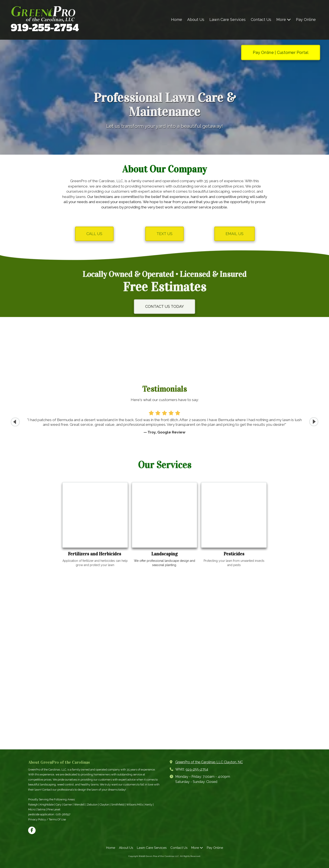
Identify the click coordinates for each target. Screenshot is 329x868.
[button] (314, 422)
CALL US (94, 234)
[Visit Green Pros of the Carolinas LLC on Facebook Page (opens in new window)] (32, 830)
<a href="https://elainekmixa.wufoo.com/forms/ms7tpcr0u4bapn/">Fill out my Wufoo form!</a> (164, 661)
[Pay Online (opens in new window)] (306, 20)
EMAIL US (235, 234)
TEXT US (164, 234)
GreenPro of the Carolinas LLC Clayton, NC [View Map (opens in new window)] (209, 762)
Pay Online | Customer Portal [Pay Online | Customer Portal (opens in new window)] (281, 52)
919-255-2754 (45, 28)
